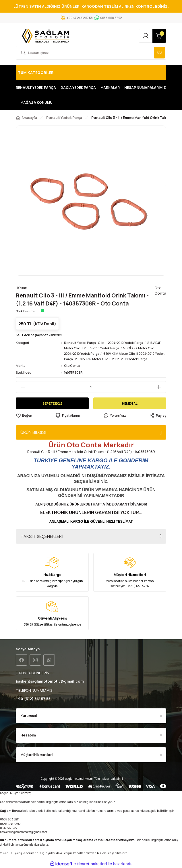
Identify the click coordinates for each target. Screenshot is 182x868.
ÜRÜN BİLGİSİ (33, 432)
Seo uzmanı (132, 779)
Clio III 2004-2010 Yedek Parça (121, 343)
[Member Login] (146, 36)
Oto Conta (72, 366)
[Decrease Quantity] (21, 387)
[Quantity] (91, 387)
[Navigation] (91, 73)
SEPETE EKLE (52, 403)
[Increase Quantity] (161, 387)
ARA (159, 53)
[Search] (91, 53)
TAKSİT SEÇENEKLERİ (42, 536)
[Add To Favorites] (24, 416)
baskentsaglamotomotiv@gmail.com (24, 832)
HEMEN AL (130, 403)
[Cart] (159, 36)
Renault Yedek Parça (80, 343)
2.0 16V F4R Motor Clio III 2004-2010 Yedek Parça (111, 359)
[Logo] (47, 36)
